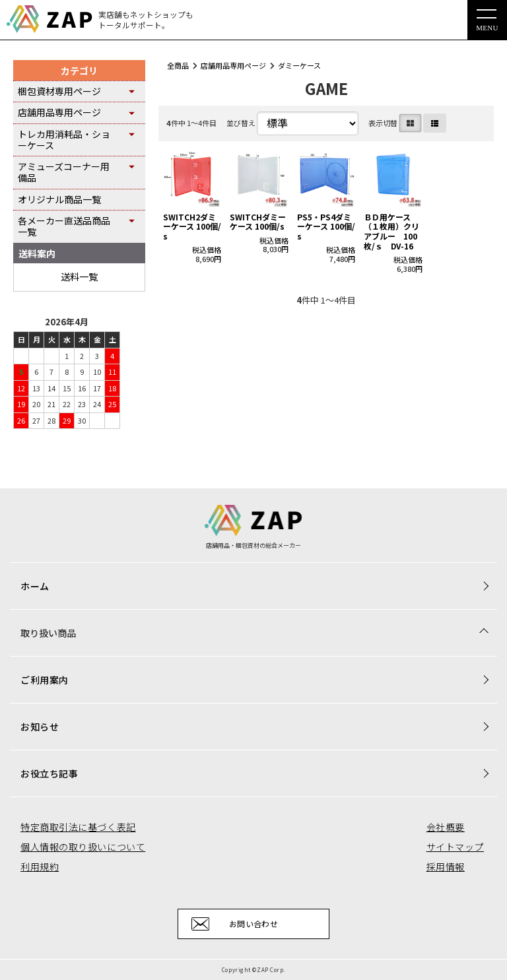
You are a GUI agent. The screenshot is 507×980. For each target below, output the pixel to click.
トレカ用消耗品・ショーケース (64, 140)
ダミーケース (299, 65)
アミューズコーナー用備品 (64, 172)
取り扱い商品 (48, 633)
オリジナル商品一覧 (59, 199)
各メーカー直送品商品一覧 (64, 226)
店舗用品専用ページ (233, 65)
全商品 (178, 65)
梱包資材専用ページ (59, 91)
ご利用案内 (45, 680)
